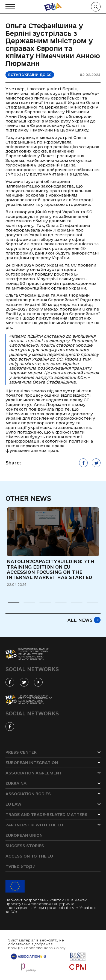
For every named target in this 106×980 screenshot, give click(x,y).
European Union (24, 835)
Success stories (25, 846)
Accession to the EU (29, 856)
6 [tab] (89, 605)
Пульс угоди (20, 866)
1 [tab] (10, 605)
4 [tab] (58, 605)
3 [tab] (42, 605)
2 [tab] (26, 605)
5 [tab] (73, 605)
